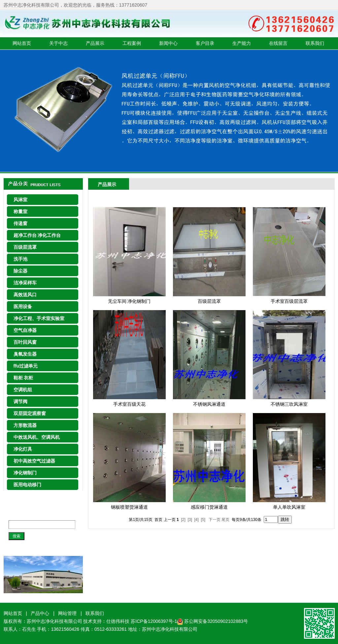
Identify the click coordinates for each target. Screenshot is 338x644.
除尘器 (20, 271)
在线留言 (278, 43)
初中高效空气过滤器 (34, 461)
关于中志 (58, 43)
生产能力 (242, 43)
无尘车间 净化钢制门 (129, 301)
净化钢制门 (25, 473)
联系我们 (315, 43)
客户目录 (205, 43)
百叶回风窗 (25, 342)
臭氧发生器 (25, 354)
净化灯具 (23, 449)
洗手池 (20, 259)
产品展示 (95, 43)
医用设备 (23, 306)
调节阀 (20, 402)
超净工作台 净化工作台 (37, 235)
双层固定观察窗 (30, 413)
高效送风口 (25, 295)
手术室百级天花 (129, 404)
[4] (197, 520)
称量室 (20, 211)
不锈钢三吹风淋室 (289, 404)
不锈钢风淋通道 (209, 404)
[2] (183, 520)
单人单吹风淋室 (289, 507)
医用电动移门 (27, 485)
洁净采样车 (25, 283)
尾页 (225, 520)
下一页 (215, 520)
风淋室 (20, 200)
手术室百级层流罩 (289, 301)
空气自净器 (25, 330)
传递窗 (20, 223)
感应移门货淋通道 (209, 507)
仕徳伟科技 (118, 621)
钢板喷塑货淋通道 (129, 507)
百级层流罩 (25, 247)
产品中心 (40, 613)
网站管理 (67, 613)
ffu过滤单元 (26, 366)
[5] (203, 520)
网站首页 (22, 43)
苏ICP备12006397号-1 (157, 621)
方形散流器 (25, 425)
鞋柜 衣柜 (23, 378)
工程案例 (132, 43)
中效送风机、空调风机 (37, 437)
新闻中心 (168, 43)
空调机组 (23, 390)
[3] (190, 520)
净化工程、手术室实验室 (39, 318)
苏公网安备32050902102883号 (216, 621)
